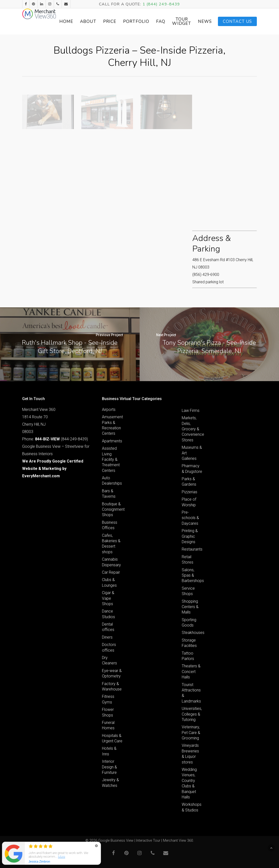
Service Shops (188, 591)
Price (132, 22)
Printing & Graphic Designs (190, 536)
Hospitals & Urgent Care (112, 738)
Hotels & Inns (109, 751)
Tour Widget (204, 21)
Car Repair (111, 572)
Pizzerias (189, 492)
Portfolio (158, 22)
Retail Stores (188, 560)
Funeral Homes (108, 725)
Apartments (112, 441)
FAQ (183, 22)
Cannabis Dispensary (111, 562)
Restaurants (192, 549)
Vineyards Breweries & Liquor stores (190, 754)
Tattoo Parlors (188, 656)
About (110, 22)
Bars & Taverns (109, 494)
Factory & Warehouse (112, 686)
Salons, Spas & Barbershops (192, 575)
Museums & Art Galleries (192, 453)
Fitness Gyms (108, 699)
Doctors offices (109, 647)
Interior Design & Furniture (109, 767)
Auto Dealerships (112, 481)
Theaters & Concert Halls (191, 672)
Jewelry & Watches (110, 783)
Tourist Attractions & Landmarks (191, 693)
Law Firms (191, 411)
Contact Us (237, 22)
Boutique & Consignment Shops (112, 509)
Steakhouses (192, 633)
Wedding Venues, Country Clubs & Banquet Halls (189, 783)
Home (88, 22)
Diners (107, 637)
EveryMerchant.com (41, 476)
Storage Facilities (189, 643)
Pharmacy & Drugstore (192, 469)
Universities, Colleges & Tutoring (192, 714)
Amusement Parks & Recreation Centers (112, 425)
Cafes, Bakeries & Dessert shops (111, 544)
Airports (109, 410)
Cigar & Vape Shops (108, 598)
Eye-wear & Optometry (112, 673)
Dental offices (108, 627)
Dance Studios (108, 614)
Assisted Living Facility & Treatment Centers (111, 459)
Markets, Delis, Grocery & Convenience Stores (192, 429)
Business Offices (110, 525)
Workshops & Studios (192, 807)
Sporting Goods (189, 622)
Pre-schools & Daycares (190, 518)
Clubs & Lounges (109, 582)
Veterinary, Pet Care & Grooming (191, 733)
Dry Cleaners (109, 660)
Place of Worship (189, 502)
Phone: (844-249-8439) (55, 439)
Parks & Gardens (189, 482)
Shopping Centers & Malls (190, 607)
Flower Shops (108, 712)
